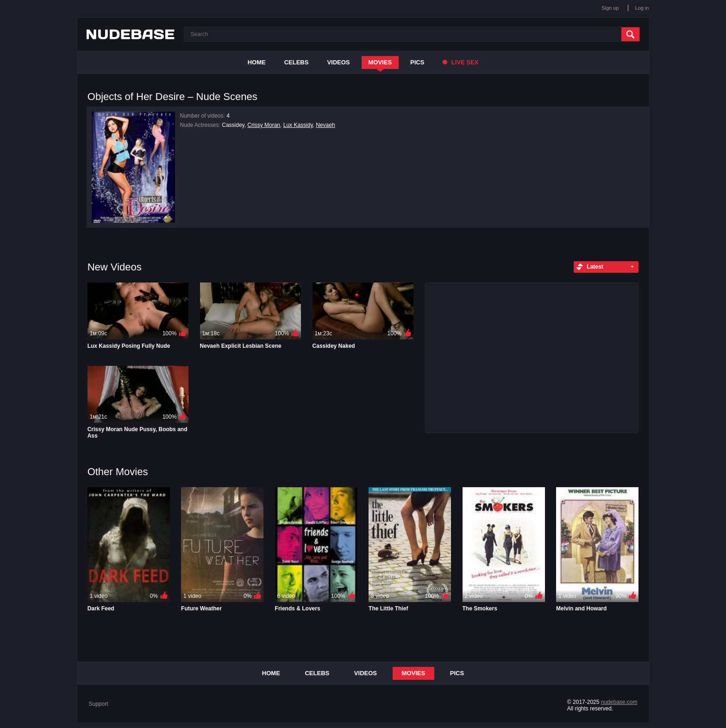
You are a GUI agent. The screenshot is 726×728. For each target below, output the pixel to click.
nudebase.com (619, 702)
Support (99, 704)
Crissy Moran (264, 125)
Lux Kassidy (298, 125)
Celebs (297, 62)
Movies (380, 62)
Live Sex (460, 62)
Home (257, 62)
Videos (338, 62)
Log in (642, 8)
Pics (417, 62)
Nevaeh (325, 125)
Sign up (610, 8)
